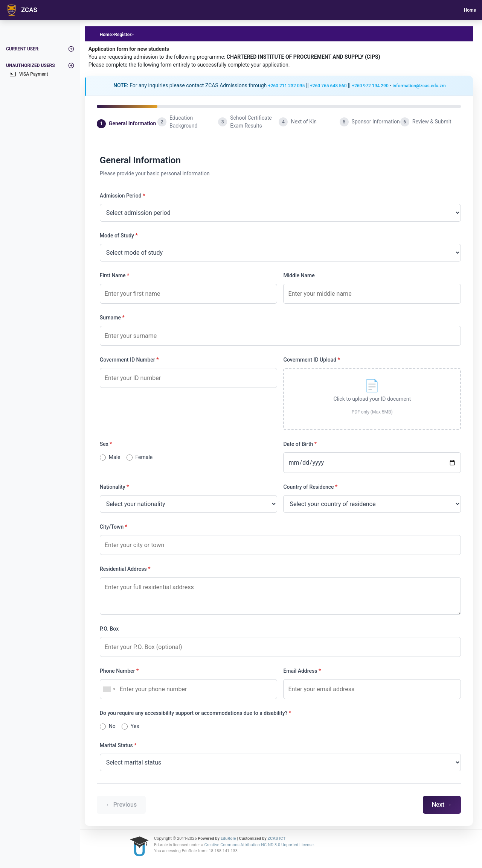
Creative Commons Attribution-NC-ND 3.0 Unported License (259, 845)
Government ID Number (127, 360)
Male (115, 457)
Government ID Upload (310, 360)
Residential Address (123, 569)
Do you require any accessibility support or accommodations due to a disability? (194, 713)
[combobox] (109, 689)
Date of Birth (298, 444)
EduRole (229, 838)
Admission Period (121, 196)
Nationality (113, 487)
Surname (110, 318)
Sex (104, 444)
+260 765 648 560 (328, 86)
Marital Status (116, 745)
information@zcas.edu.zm (419, 86)
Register (123, 35)
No (112, 726)
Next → (442, 805)
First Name (113, 275)
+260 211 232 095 (286, 86)
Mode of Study (117, 236)
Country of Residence (308, 487)
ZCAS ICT (277, 838)
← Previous (121, 805)
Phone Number (117, 671)
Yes (135, 726)
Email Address (300, 671)
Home (470, 10)
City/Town (112, 527)
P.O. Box (109, 629)
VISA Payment (29, 74)
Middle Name (299, 275)
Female (144, 457)
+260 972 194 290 (370, 86)
